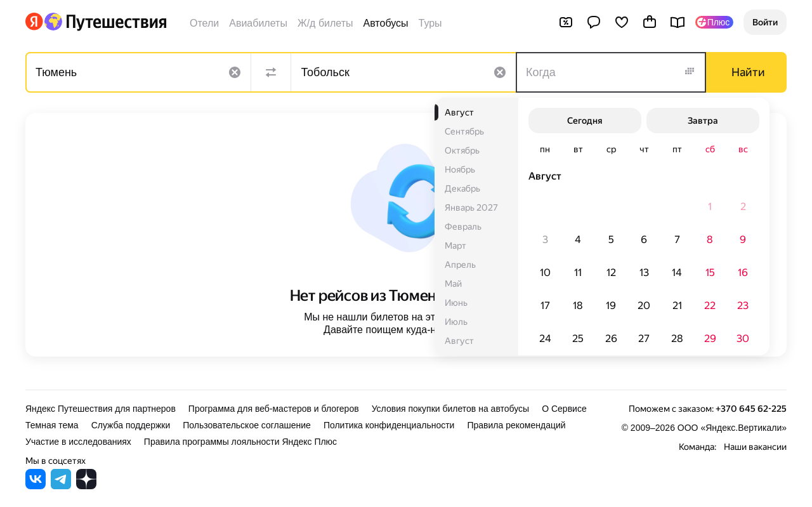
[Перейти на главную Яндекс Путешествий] (105, 22)
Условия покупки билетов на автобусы (451, 409)
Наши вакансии (755, 447)
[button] (765, 22)
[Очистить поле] (235, 72)
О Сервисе (564, 409)
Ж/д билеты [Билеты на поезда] (325, 23)
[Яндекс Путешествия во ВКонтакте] (36, 486)
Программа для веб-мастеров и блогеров (274, 409)
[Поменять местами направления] (271, 72)
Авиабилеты (258, 23)
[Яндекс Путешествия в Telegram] (61, 486)
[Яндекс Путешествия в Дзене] (86, 486)
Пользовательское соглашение (247, 425)
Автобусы (386, 23)
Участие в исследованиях (78, 442)
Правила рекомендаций (516, 425)
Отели (204, 23)
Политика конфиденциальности (389, 425)
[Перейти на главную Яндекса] (34, 22)
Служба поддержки (131, 425)
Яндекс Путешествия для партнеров (101, 409)
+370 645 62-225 (751, 409)
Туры (430, 23)
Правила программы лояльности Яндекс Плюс (240, 442)
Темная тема (52, 425)
